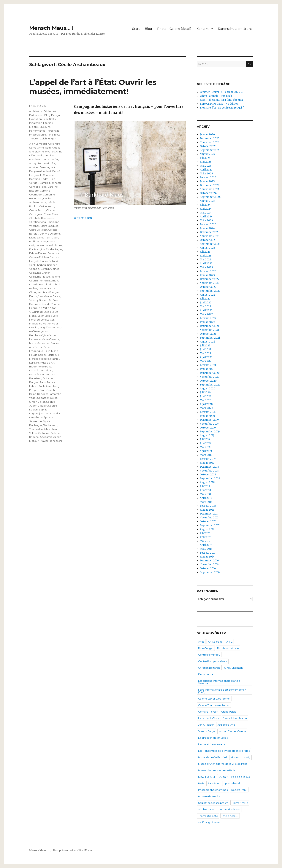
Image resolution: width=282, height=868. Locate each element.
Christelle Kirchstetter (42, 218)
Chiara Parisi (51, 214)
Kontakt (203, 29)
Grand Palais (229, 712)
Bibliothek (50, 111)
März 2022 (206, 314)
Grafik (53, 119)
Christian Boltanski (209, 668)
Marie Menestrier (40, 343)
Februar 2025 (208, 177)
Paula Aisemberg (49, 386)
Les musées (45, 316)
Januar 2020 (207, 416)
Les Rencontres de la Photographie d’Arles (224, 751)
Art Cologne (215, 642)
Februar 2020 (208, 412)
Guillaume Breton (40, 273)
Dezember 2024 (210, 185)
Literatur (48, 123)
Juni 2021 (205, 349)
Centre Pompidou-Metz (213, 661)
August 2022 (207, 295)
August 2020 (208, 389)
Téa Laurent (50, 425)
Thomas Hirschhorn (229, 809)
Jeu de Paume (51, 304)
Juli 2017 (205, 533)
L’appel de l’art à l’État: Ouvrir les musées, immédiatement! (93, 87)
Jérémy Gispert (38, 300)
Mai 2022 (206, 306)
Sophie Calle (206, 809)
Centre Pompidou (209, 655)
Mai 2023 (206, 260)
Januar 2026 (207, 134)
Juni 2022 (206, 303)
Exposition (35, 119)
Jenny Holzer (206, 725)
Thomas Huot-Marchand (44, 429)
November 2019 (209, 424)
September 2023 (210, 244)
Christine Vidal (38, 222)
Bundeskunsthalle (228, 648)
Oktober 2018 (208, 475)
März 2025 (206, 174)
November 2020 (210, 377)
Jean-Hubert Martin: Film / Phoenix (222, 100)
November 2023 (210, 236)
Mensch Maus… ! (51, 28)
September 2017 (210, 525)
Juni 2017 (205, 537)
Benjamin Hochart (40, 171)
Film (45, 119)
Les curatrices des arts (211, 744)
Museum (45, 127)
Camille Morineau (50, 183)
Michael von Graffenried (213, 757)
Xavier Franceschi (51, 441)
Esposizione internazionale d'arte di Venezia (220, 682)
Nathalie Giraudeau (41, 370)
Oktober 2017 (208, 521)
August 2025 (207, 154)
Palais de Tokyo (241, 777)
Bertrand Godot (39, 179)
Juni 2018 (205, 490)
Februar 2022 (208, 318)
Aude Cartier (50, 159)
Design (56, 115)
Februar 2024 (208, 224)
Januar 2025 (207, 181)
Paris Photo (215, 783)
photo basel (232, 783)
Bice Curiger (206, 648)
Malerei (34, 127)
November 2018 (209, 471)
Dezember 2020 (210, 373)
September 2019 (210, 432)
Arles (201, 642)
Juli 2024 (205, 205)
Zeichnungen (48, 138)
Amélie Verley (47, 152)
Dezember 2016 (209, 561)
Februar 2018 (208, 506)
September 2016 (210, 572)
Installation (36, 123)
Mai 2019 (205, 447)
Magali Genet (48, 327)
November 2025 (209, 142)
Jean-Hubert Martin (235, 718)
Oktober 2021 (208, 334)
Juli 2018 (205, 486)
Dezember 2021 (209, 326)
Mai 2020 (206, 400)
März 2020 (206, 408)
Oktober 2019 (208, 428)
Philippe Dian (37, 390)
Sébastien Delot (47, 398)
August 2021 (207, 342)
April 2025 (206, 170)
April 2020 (206, 404)
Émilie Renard (38, 241)
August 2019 (207, 435)
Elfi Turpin (52, 238)
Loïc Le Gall (48, 320)
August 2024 (208, 201)
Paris (43, 382)
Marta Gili (53, 355)
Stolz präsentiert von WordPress (72, 850)
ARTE (229, 642)
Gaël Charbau (38, 265)
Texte (57, 135)
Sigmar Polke (240, 803)
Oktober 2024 (208, 193)
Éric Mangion (37, 249)
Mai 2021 (205, 353)
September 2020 (210, 385)
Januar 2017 (207, 557)
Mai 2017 (205, 541)
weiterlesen (83, 218)
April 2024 (206, 217)
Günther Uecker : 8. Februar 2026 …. (221, 92)
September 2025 (210, 150)
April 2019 (206, 451)
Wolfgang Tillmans (209, 822)
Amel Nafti (44, 148)
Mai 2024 (206, 213)
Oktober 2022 (208, 287)
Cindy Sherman (233, 668)
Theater (34, 138)
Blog (148, 29)
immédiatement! (49, 281)
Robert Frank (239, 790)
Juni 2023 (206, 256)
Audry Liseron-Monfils (42, 163)
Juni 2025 (206, 162)
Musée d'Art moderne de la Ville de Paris (223, 764)
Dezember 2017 (209, 514)
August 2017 (207, 529)
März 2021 (206, 361)
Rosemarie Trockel (210, 796)
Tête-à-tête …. (230, 816)
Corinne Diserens (50, 234)
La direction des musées (213, 738)
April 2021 (206, 357)
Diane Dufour (37, 238)
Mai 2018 (205, 494)
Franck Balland (49, 261)
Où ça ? (223, 777)
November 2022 (210, 283)
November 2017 (209, 518)
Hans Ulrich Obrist (209, 718)
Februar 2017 (208, 553)
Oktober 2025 (208, 146)
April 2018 (206, 498)
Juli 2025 (205, 158)
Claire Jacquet (49, 226)
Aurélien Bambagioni (42, 167)
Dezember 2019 (209, 420)
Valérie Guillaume (40, 433)
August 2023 (207, 248)
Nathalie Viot (37, 374)
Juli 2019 (205, 439)
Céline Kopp (47, 206)
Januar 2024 (207, 228)
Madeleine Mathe (40, 324)
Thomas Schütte (208, 816)
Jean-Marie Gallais (49, 296)
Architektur (36, 111)
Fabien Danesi (38, 253)
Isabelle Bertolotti (40, 284)
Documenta (206, 674)
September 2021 (210, 338)
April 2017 (206, 545)
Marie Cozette (50, 339)
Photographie (38, 135)
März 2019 (206, 455)
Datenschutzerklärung (235, 29)
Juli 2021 (205, 346)
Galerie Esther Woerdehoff (214, 699)
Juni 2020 (206, 396)
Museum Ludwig (240, 757)
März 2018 (206, 502)
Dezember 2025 (210, 138)
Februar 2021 (208, 365)
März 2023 (206, 267)
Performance (37, 131)
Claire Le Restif (38, 230)
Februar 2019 (208, 459)
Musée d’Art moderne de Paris (217, 770)
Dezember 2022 (210, 279)
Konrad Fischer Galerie (232, 731)
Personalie (53, 131)
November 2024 (210, 189)
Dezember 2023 (210, 232)
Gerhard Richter (208, 712)
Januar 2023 (207, 275)
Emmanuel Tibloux (51, 245)
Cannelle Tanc (38, 187)
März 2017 (206, 549)
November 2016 (209, 564)
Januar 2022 (207, 322)
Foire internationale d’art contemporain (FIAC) (222, 691)
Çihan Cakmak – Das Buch (216, 96)
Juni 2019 (205, 443)
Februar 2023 (208, 271)
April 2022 (206, 310)
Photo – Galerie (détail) (174, 29)
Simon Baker (37, 402)
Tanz (50, 135)
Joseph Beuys (207, 731)
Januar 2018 (207, 510)
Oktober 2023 (208, 240)
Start (136, 29)
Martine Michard (39, 359)
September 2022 (210, 291)
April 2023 (206, 263)
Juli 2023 (205, 252)
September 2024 (210, 197)
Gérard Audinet (50, 269)
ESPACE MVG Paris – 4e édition (219, 104)
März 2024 (206, 220)
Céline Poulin (37, 210)
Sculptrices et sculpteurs (213, 803)
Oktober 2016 (208, 568)
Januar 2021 (207, 369)
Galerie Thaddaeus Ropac (214, 705)
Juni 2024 (206, 209)
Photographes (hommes (213, 790)
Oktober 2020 (208, 381)
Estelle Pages (54, 249)
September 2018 (210, 478)
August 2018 (207, 482)
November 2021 (209, 330)
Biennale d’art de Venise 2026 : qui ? (222, 108)
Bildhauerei (36, 115)
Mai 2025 (205, 166)
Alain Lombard (38, 144)
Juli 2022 (205, 299)
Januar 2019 (207, 463)
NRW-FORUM (206, 777)
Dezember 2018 (209, 467)
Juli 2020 (205, 392)
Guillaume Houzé (40, 277)
